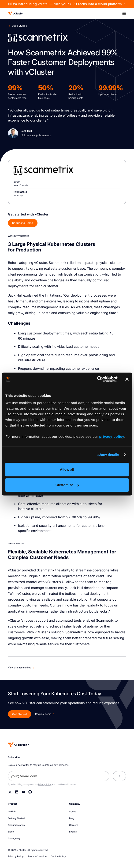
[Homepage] (19, 745)
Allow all (67, 469)
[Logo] (16, 13)
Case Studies (19, 26)
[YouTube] (24, 792)
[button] (126, 13)
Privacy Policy (45, 784)
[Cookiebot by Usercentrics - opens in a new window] (97, 379)
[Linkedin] (17, 792)
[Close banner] (127, 379)
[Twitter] (10, 792)
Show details (108, 455)
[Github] (30, 792)
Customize (67, 485)
